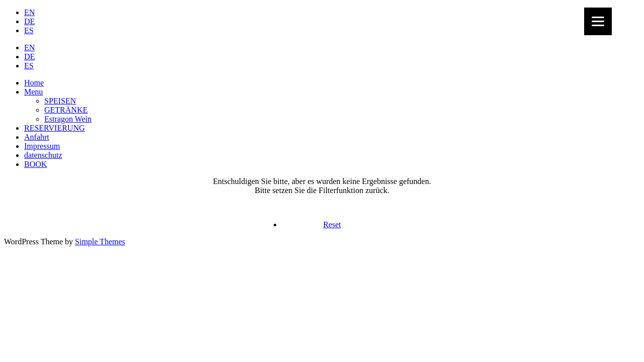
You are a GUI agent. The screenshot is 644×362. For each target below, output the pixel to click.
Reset (332, 224)
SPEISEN (60, 101)
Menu (33, 92)
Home (34, 83)
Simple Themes (100, 242)
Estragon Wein (68, 119)
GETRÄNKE (66, 110)
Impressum (42, 146)
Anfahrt (37, 137)
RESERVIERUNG (55, 128)
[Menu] (598, 21)
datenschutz (43, 155)
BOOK (35, 164)
